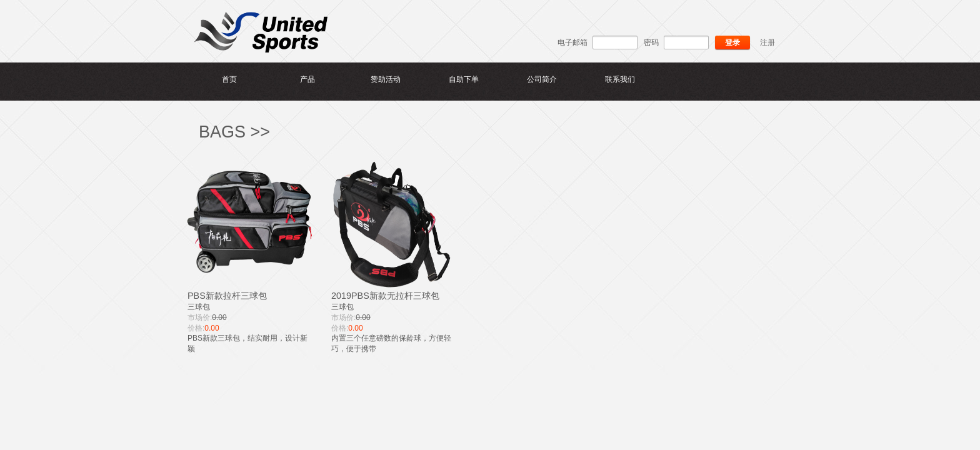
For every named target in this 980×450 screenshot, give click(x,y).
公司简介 (542, 79)
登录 (732, 42)
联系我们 (620, 79)
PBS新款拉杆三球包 (227, 296)
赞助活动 (386, 79)
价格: (196, 328)
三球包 (199, 307)
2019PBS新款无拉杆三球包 (385, 296)
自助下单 (464, 79)
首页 (229, 79)
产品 (307, 79)
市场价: (200, 317)
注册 (767, 42)
